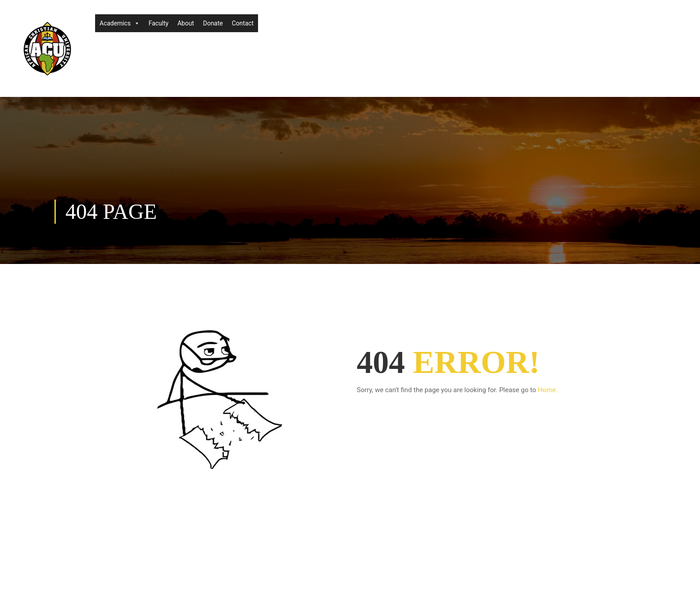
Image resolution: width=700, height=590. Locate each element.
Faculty (159, 23)
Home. (548, 390)
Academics (120, 23)
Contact (243, 23)
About (185, 23)
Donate (213, 23)
